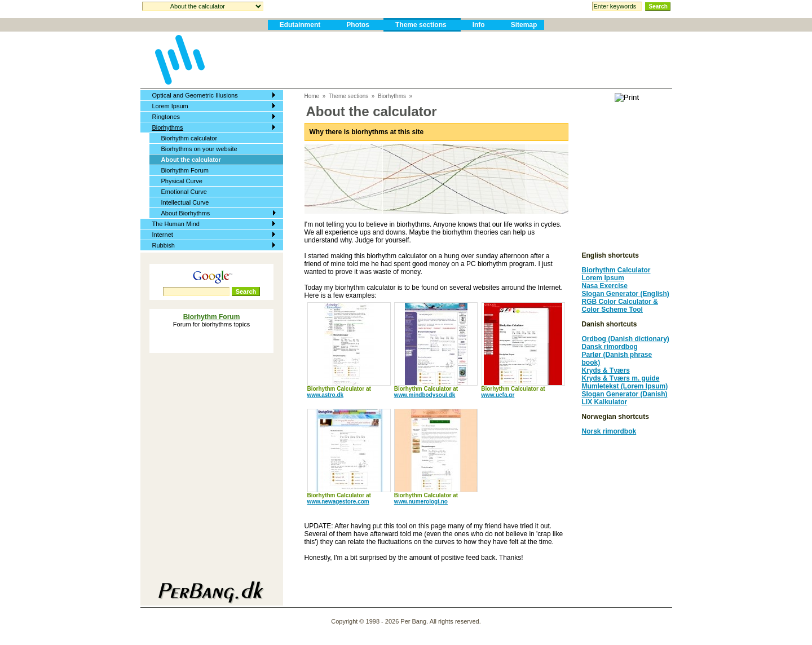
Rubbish (164, 245)
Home (312, 96)
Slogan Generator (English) (626, 294)
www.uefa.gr (498, 395)
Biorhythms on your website (199, 149)
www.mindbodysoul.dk (425, 395)
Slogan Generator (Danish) (625, 394)
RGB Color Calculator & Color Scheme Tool (620, 306)
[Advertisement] (440, 60)
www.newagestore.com (338, 502)
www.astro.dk (326, 395)
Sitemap (524, 25)
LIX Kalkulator (605, 402)
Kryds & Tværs (606, 370)
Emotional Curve (184, 192)
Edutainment (300, 25)
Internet (163, 235)
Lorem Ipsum (170, 106)
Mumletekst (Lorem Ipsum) (625, 386)
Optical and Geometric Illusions (195, 95)
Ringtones (166, 117)
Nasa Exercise (605, 286)
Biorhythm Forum (185, 170)
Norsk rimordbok (609, 431)
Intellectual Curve (185, 202)
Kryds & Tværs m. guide (621, 378)
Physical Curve (182, 181)
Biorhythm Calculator (616, 270)
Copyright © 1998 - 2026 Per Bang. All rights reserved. (406, 621)
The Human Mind (176, 224)
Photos (358, 25)
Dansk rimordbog (610, 347)
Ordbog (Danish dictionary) (626, 339)
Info (479, 25)
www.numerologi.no (421, 502)
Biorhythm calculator (189, 138)
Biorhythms (168, 127)
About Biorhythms (186, 213)
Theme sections (421, 25)
